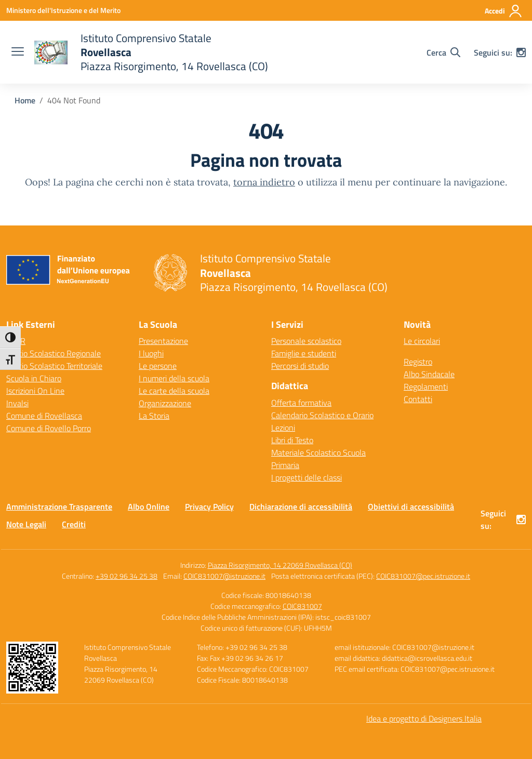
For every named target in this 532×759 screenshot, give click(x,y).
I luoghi (151, 353)
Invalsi (17, 403)
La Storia (154, 416)
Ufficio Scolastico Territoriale (54, 366)
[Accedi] (504, 11)
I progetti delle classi (307, 477)
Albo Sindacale (429, 374)
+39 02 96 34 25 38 (127, 576)
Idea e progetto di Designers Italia (424, 718)
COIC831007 (302, 606)
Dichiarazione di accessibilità (301, 507)
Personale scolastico (306, 341)
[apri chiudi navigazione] (18, 52)
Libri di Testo (292, 440)
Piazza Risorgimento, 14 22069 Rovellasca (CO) (280, 565)
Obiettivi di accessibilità (411, 507)
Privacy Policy (209, 507)
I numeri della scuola (174, 378)
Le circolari (422, 341)
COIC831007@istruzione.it (224, 576)
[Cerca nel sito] (443, 52)
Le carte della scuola (174, 391)
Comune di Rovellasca (44, 416)
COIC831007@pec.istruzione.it (423, 576)
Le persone (158, 366)
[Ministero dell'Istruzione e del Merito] (63, 10)
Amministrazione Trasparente (59, 507)
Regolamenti (426, 387)
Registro (418, 362)
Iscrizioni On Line (35, 391)
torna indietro (264, 182)
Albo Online (149, 507)
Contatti (418, 399)
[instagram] (521, 52)
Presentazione (163, 341)
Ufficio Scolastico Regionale (54, 353)
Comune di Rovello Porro (49, 428)
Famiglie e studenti (304, 353)
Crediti (74, 524)
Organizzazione (165, 403)
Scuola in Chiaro (34, 378)
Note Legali (26, 524)
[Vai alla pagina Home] (25, 100)
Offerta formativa (301, 403)
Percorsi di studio (300, 366)
